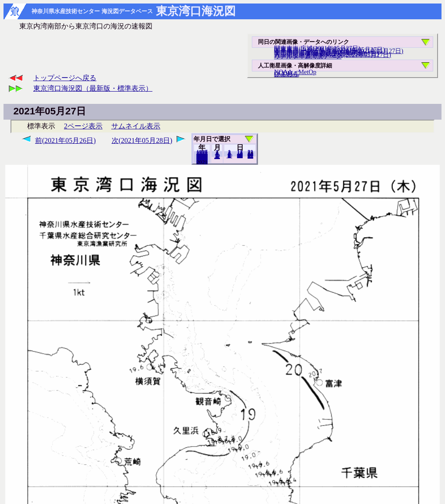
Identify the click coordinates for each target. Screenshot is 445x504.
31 (250, 156)
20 (240, 156)
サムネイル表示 (136, 126)
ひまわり (286, 74)
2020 (202, 162)
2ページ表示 (83, 126)
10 (229, 156)
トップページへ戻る (65, 78)
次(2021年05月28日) (142, 140)
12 (217, 156)
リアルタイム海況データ (308, 56)
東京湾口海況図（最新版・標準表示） (93, 88)
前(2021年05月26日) (65, 140)
